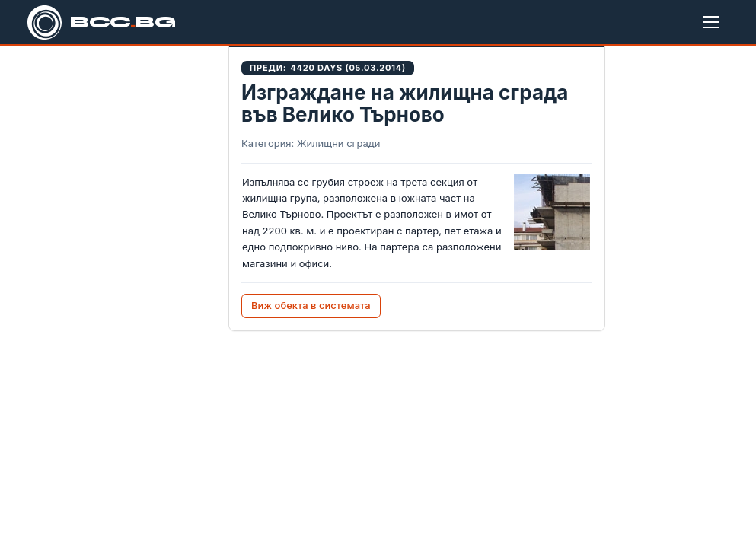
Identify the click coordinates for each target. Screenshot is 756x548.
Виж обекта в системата (311, 305)
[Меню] (714, 22)
